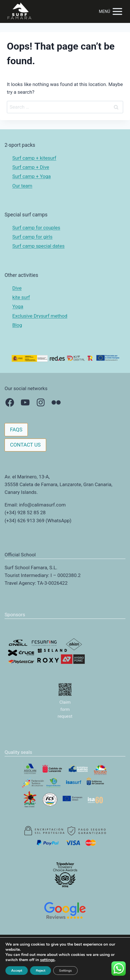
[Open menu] (111, 11)
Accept (17, 971)
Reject (41, 971)
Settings (65, 971)
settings (47, 960)
